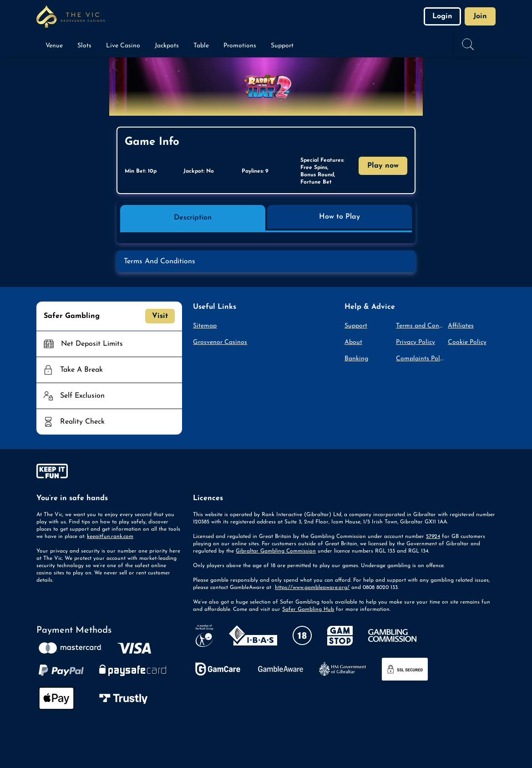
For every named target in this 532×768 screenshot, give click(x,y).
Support (356, 326)
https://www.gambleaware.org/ (312, 588)
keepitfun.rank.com (110, 537)
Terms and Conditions (420, 326)
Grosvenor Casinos (220, 342)
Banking (356, 359)
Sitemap (205, 326)
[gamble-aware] (109, 473)
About (353, 342)
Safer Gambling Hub (308, 609)
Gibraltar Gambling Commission (276, 551)
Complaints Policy (420, 359)
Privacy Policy (415, 342)
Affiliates (461, 326)
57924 (433, 537)
